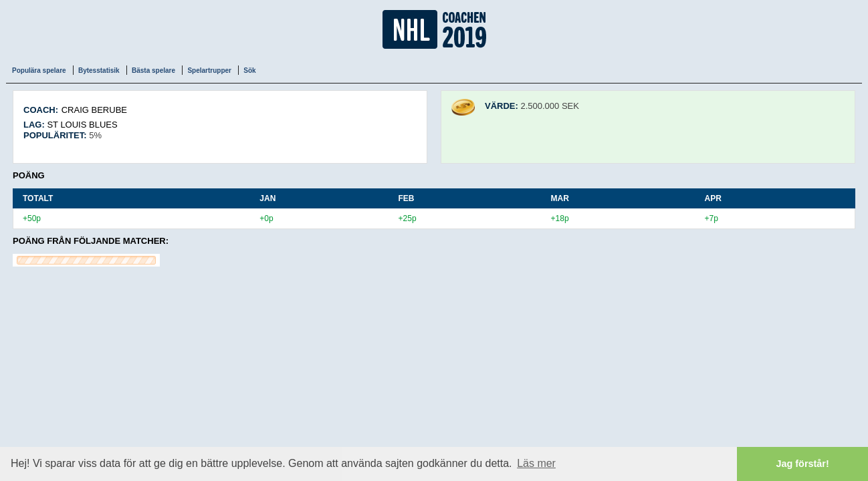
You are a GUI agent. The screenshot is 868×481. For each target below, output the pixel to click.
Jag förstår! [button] (803, 464)
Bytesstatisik (99, 70)
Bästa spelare (153, 70)
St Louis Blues (82, 125)
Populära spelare (39, 70)
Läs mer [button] (536, 463)
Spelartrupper (209, 70)
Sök (249, 70)
